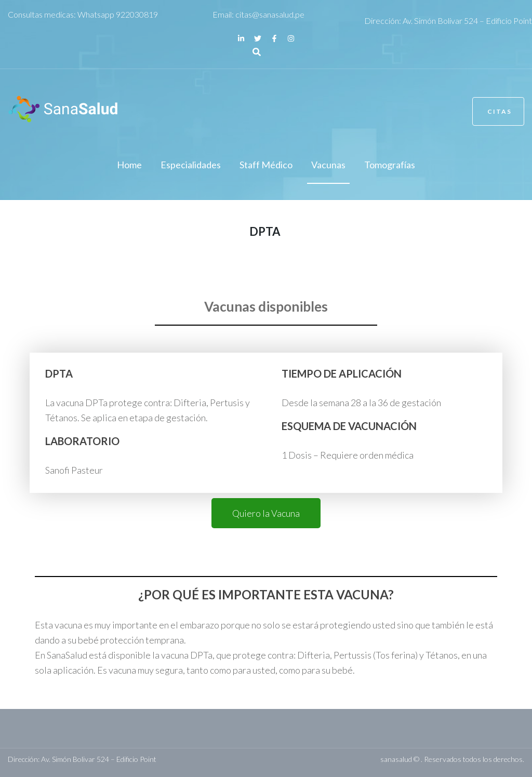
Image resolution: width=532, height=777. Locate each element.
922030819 (137, 14)
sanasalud (396, 759)
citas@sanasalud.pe (270, 14)
